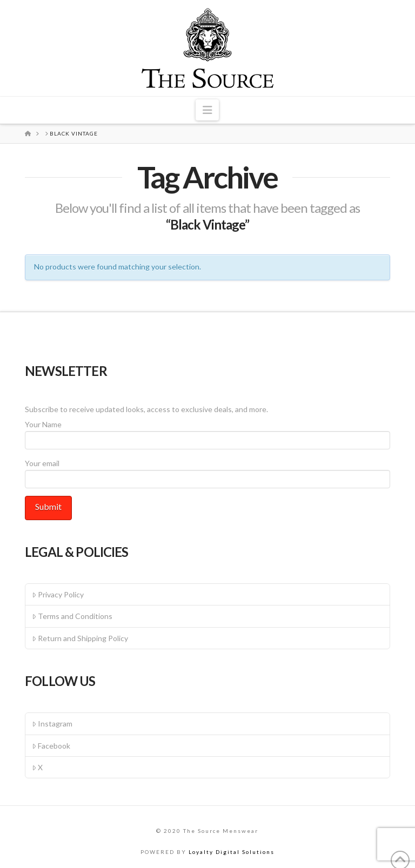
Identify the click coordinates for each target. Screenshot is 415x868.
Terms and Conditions (72, 616)
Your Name (207, 433)
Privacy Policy (58, 594)
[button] (207, 110)
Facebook (51, 746)
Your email (207, 472)
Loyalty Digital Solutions (232, 852)
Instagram (52, 724)
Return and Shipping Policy (80, 638)
